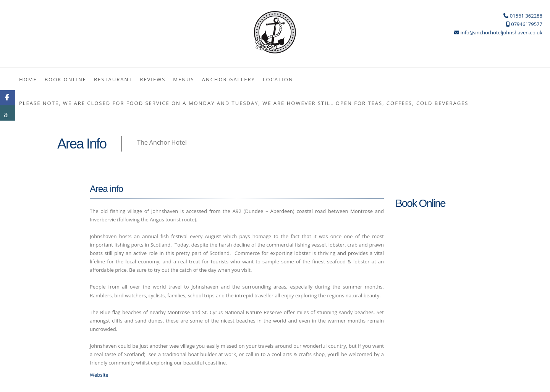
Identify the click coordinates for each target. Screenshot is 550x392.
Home (28, 79)
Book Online (66, 79)
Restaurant (113, 79)
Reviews (153, 79)
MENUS (184, 79)
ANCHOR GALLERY (229, 79)
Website (99, 375)
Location (278, 79)
